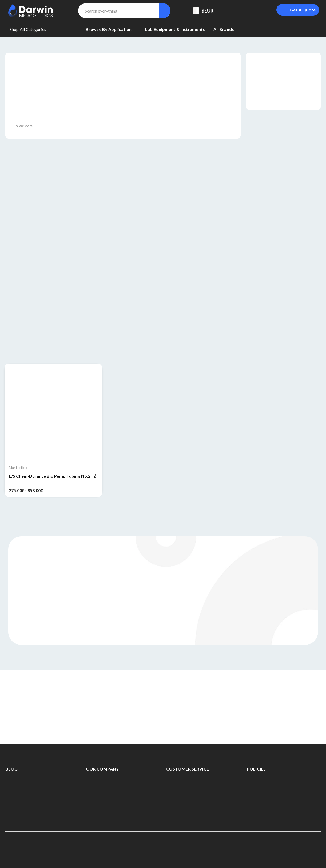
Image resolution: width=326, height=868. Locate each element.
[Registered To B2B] (247, 11)
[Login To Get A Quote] (298, 10)
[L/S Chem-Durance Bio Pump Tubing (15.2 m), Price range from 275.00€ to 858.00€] (53, 413)
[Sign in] (260, 11)
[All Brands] (224, 29)
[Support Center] (233, 11)
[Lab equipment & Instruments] (175, 29)
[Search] (165, 11)
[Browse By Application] (111, 29)
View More (24, 126)
